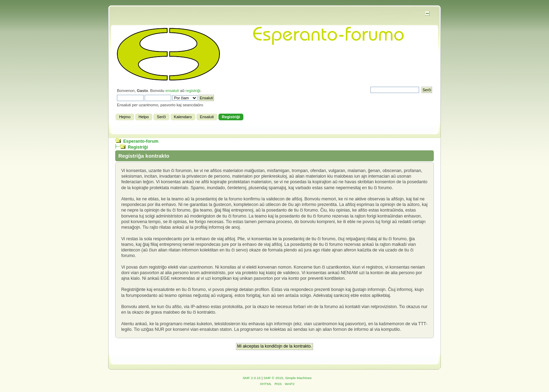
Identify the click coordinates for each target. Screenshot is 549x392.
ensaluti (172, 91)
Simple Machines (298, 378)
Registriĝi (138, 147)
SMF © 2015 (273, 378)
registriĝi (193, 91)
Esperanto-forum (141, 141)
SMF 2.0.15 (252, 378)
